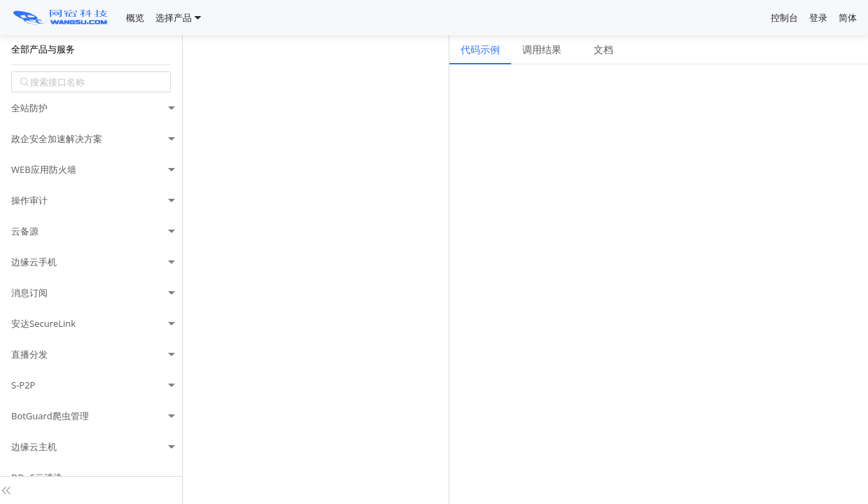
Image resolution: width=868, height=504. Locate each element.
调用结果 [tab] (542, 49)
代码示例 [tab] (480, 49)
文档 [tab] (603, 49)
